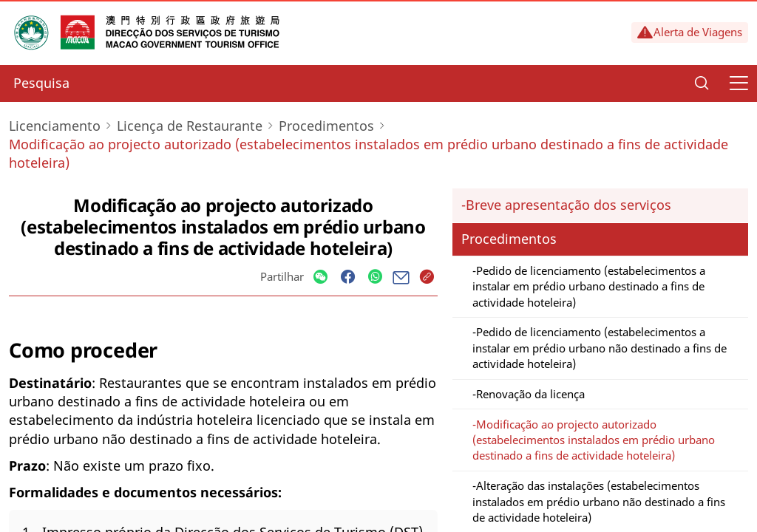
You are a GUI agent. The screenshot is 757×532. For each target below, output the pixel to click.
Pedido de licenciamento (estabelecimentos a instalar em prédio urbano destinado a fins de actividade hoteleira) (589, 286)
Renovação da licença (530, 394)
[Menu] (739, 83)
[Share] (320, 277)
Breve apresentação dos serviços (568, 205)
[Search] (702, 83)
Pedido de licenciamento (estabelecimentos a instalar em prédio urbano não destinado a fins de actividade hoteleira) (600, 348)
